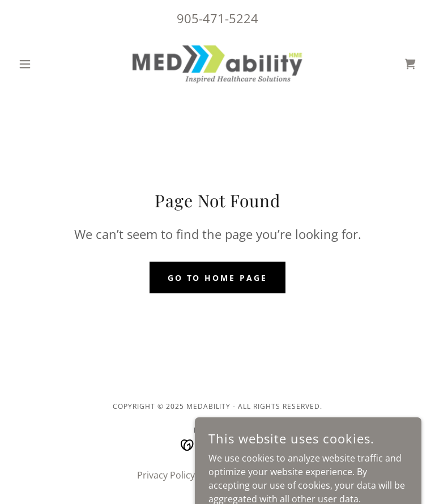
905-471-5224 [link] (217, 18)
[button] (44, 64)
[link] (217, 64)
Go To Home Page (218, 278)
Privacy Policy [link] (166, 475)
